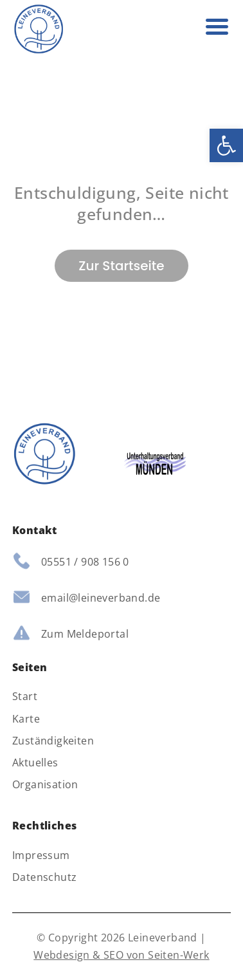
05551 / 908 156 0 (85, 562)
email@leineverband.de (101, 598)
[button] (226, 145)
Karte (26, 719)
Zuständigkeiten (53, 741)
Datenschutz (44, 877)
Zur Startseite (121, 266)
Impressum (41, 855)
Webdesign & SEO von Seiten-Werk (121, 955)
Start (25, 697)
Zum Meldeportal (85, 634)
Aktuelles (35, 763)
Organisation (45, 785)
